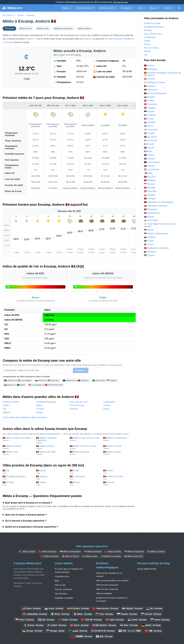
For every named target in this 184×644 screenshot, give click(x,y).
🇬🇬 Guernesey (151, 130)
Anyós (106, 409)
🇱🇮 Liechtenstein (152, 162)
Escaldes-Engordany (46, 402)
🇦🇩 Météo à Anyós (119, 453)
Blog (57, 581)
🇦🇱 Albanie (149, 65)
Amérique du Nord (85, 8)
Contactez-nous (62, 576)
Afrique (67, 8)
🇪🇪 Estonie (149, 111)
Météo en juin (43, 28)
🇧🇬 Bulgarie (149, 97)
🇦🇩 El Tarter (18, 484)
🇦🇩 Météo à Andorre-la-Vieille (18, 439)
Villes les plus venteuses (107, 589)
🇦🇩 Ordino (119, 472)
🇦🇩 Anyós (85, 472)
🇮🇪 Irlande (149, 144)
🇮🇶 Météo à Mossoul (93, 552)
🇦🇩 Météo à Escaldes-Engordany (52, 440)
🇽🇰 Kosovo (149, 155)
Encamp (148, 30)
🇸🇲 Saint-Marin (151, 220)
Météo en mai (25, 28)
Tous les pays (61, 594)
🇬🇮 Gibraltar (150, 122)
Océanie (169, 8)
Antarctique (127, 8)
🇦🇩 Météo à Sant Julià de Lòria (85, 439)
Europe (154, 8)
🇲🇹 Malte (148, 173)
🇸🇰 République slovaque (156, 206)
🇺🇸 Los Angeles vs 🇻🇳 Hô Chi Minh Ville (46, 385)
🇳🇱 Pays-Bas (150, 191)
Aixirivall (74, 409)
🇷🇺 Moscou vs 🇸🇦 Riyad (14, 385)
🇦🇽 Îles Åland (150, 137)
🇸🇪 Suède (149, 241)
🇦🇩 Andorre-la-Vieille (119, 478)
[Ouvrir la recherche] (179, 8)
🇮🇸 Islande (149, 148)
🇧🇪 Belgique (150, 86)
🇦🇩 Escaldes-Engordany (18, 478)
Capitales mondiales (64, 598)
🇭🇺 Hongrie (149, 133)
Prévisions (9, 28)
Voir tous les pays (120, 2)
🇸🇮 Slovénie (150, 237)
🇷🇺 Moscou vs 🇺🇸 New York (47, 380)
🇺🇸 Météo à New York (134, 556)
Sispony (6, 412)
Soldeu (40, 412)
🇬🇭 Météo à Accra (90, 556)
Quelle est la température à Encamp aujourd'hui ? (32, 527)
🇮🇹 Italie (148, 151)
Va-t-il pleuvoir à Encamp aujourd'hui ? (26, 521)
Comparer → (81, 370)
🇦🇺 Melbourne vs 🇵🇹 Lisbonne (76, 380)
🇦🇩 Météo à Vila (18, 453)
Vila (4, 409)
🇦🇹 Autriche (149, 79)
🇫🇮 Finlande (150, 115)
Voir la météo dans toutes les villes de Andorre (25, 417)
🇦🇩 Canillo (52, 472)
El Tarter (40, 409)
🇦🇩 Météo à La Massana (119, 439)
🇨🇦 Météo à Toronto (71, 556)
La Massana (109, 402)
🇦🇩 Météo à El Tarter (52, 453)
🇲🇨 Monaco (149, 184)
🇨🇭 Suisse (149, 244)
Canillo (6, 405)
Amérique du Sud (107, 8)
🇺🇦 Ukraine (149, 255)
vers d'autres (8, 15)
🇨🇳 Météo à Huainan (48, 552)
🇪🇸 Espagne (150, 108)
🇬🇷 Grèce (148, 126)
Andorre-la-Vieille (11, 402)
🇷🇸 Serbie (149, 230)
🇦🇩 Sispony (52, 478)
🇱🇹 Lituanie (149, 166)
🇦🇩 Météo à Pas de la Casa (85, 447)
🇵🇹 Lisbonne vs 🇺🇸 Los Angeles (18, 380)
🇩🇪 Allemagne (151, 69)
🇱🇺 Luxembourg (152, 169)
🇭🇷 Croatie (149, 101)
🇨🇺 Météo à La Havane (111, 556)
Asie (142, 8)
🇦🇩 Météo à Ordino (52, 447)
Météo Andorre (84, 28)
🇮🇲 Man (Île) (150, 177)
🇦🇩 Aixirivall (119, 484)
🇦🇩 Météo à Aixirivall (85, 453)
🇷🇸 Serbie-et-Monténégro (156, 234)
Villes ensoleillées (104, 593)
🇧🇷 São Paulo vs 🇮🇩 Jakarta (104, 380)
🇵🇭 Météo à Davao (27, 552)
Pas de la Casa (77, 405)
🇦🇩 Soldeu (52, 484)
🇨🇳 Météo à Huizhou (50, 556)
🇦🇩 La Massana (85, 478)
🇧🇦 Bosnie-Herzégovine (155, 93)
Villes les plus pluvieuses (107, 585)
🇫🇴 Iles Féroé (150, 140)
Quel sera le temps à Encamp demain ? (26, 515)
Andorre (20, 15)
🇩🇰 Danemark (150, 104)
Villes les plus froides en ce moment (112, 581)
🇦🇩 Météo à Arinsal (119, 447)
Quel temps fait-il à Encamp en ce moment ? (29, 503)
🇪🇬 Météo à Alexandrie (134, 552)
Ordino (39, 405)
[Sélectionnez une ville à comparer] (37, 370)
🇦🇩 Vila (18, 472)
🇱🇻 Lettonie (149, 159)
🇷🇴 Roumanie (150, 209)
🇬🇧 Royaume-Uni (152, 213)
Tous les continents (63, 589)
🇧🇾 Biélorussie (151, 90)
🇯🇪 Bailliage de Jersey (155, 82)
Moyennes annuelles (63, 28)
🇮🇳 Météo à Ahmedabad (70, 552)
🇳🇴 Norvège (150, 188)
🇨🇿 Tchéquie (150, 252)
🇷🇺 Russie (149, 217)
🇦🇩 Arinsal (85, 484)
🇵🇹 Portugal (150, 198)
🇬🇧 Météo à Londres (156, 552)
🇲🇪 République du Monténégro (158, 202)
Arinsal (107, 405)
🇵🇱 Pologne (149, 195)
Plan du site (60, 585)
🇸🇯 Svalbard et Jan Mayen (157, 248)
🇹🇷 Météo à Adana (113, 552)
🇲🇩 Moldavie (150, 180)
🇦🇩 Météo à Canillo (18, 447)
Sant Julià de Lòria (79, 402)
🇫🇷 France (149, 119)
